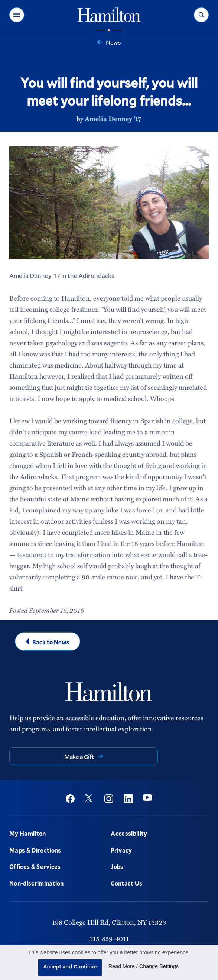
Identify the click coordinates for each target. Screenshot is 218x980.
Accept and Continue (70, 967)
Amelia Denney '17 (113, 119)
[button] (17, 15)
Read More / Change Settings (144, 966)
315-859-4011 (109, 938)
